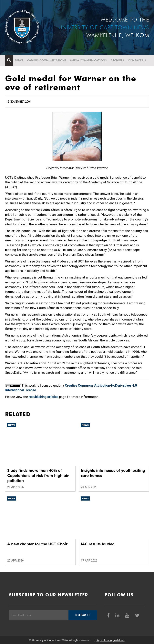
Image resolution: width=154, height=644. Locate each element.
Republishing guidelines (111, 640)
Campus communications (47, 60)
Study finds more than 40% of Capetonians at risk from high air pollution (38, 476)
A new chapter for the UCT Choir (37, 544)
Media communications (88, 60)
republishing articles (43, 397)
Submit (83, 615)
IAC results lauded (98, 544)
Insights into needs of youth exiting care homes (113, 473)
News (19, 60)
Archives (117, 60)
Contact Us (137, 60)
